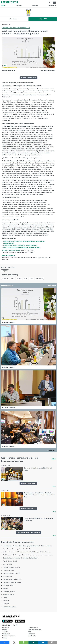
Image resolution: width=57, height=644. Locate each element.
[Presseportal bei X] (13, 625)
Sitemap (5, 638)
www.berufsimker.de (9, 255)
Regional (35, 5)
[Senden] (52, 642)
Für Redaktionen (33, 628)
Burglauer (5, 271)
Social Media (32, 636)
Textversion (31, 634)
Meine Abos (52, 5)
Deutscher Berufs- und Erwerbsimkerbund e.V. (16, 28)
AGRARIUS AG (8, 576)
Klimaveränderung (9, 595)
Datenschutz (6, 634)
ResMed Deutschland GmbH (12, 567)
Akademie (5, 632)
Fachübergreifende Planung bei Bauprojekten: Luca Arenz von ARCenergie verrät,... (28, 555)
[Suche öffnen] (49, 3)
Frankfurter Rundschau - (20, 245)
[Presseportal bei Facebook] (11, 625)
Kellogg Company (8, 570)
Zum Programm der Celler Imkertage (28, 533)
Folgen (43, 19)
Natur (13, 278)
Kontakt (5, 630)
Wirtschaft (6, 601)
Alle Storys (14, 19)
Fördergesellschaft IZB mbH (11, 573)
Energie (5, 589)
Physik (5, 598)
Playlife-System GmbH (10, 561)
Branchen (6, 604)
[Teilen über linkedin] (43, 642)
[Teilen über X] (14, 642)
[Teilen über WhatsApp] (24, 642)
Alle (54, 459)
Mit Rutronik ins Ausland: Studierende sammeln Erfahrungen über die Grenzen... (27, 552)
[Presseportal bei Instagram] (16, 625)
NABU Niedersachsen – (22, 247)
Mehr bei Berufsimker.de (29, 78)
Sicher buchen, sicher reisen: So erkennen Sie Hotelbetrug (21, 558)
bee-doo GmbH (8, 564)
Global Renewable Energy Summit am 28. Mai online (19, 549)
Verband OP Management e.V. (12, 582)
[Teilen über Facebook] (5, 642)
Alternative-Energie (9, 592)
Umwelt (19, 278)
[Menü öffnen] (54, 3)
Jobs (29, 632)
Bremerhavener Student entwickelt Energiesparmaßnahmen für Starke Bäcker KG (28, 546)
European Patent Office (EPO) (12, 579)
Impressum (6, 628)
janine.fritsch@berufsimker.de (11, 250)
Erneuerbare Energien (10, 607)
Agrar (25, 278)
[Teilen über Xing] (33, 642)
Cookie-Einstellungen (9, 636)
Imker (31, 278)
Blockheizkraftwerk (9, 585)
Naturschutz (39, 278)
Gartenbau (5, 278)
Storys (3, 5)
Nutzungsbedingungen (35, 630)
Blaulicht (19, 5)
